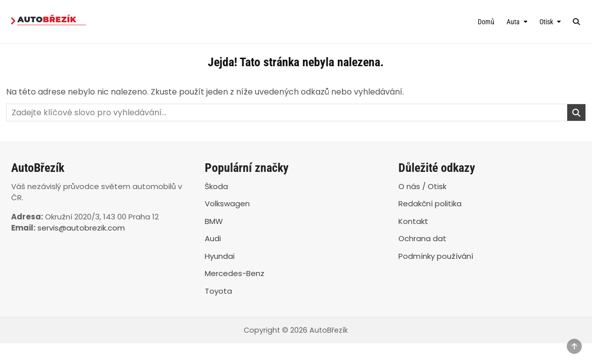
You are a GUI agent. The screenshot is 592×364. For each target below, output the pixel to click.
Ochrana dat (422, 238)
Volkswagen (227, 203)
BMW (214, 221)
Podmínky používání (436, 256)
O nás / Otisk (422, 186)
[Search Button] (576, 22)
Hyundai (220, 256)
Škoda (216, 186)
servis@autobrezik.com (81, 228)
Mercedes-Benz (235, 273)
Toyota (218, 291)
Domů (486, 22)
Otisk (546, 22)
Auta (513, 22)
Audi (213, 238)
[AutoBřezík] (93, 21)
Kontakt (413, 221)
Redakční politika (430, 203)
